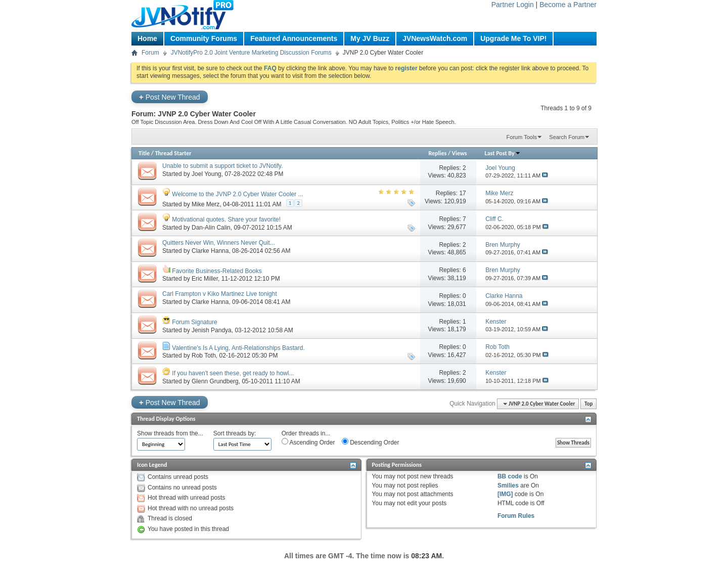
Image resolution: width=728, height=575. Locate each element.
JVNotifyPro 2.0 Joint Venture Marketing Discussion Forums (251, 53)
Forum (150, 53)
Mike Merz (206, 204)
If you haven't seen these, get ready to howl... (233, 373)
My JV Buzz (370, 38)
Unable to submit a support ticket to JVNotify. (223, 166)
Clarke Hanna (210, 251)
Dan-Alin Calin (211, 228)
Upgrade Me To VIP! (513, 38)
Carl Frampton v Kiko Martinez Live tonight (220, 294)
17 (462, 193)
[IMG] (505, 494)
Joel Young (207, 174)
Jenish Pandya (212, 330)
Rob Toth (204, 356)
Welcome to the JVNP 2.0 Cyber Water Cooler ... (237, 194)
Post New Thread (170, 97)
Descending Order (371, 442)
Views (460, 153)
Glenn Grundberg (215, 381)
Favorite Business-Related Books (217, 271)
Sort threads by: (235, 433)
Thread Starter (173, 153)
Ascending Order (308, 442)
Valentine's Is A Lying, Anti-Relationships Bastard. (238, 348)
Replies (437, 153)
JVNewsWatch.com (435, 38)
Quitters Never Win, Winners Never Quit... (219, 243)
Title (144, 153)
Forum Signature (194, 322)
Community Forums (204, 38)
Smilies (508, 485)
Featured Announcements (294, 38)
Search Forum (567, 137)
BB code (510, 476)
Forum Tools (522, 137)
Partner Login (513, 5)
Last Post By (503, 153)
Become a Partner (568, 5)
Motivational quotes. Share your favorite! (226, 219)
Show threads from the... (170, 433)
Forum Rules (516, 516)
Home (147, 38)
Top (588, 404)
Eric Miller (205, 279)
